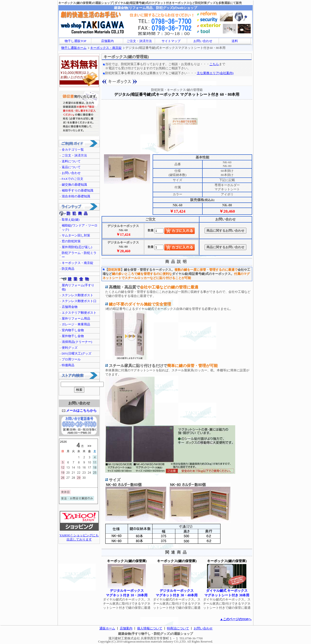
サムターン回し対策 (76, 235)
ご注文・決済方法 (139, 41)
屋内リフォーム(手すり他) (78, 287)
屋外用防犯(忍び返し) (77, 247)
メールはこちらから (81, 410)
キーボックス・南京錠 (106, 48)
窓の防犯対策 (71, 241)
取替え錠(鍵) (71, 220)
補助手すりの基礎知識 (78, 191)
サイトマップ (171, 41)
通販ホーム (107, 628)
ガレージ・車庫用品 (76, 324)
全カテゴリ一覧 (73, 150)
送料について (71, 161)
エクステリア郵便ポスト (79, 313)
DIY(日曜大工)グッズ (77, 354)
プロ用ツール (71, 359)
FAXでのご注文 (73, 179)
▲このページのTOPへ (236, 619)
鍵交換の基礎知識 (74, 185)
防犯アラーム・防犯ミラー (79, 255)
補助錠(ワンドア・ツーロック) (80, 228)
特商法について (178, 628)
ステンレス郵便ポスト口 (79, 301)
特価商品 (68, 365)
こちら (214, 64)
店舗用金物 (70, 307)
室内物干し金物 (73, 330)
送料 (235, 41)
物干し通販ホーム (74, 48)
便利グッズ (70, 348)
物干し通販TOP (75, 41)
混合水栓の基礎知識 (76, 196)
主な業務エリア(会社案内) (215, 73)
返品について (71, 167)
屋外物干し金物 (73, 336)
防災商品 (68, 269)
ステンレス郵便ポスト (78, 295)
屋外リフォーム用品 (76, 319)
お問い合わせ (203, 41)
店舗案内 (107, 41)
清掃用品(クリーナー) (77, 342)
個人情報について (150, 628)
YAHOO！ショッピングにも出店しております (79, 536)
